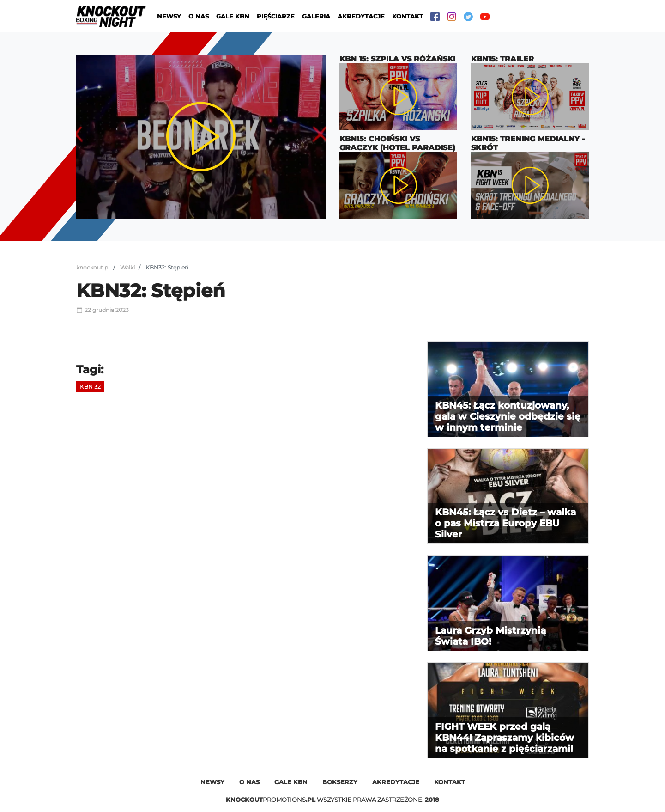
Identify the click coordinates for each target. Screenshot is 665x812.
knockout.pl (93, 267)
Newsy (169, 16)
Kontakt (408, 16)
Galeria (316, 16)
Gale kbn (291, 782)
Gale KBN (233, 16)
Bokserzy (340, 782)
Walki (127, 267)
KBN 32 (90, 387)
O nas (199, 16)
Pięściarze (276, 16)
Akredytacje (361, 16)
